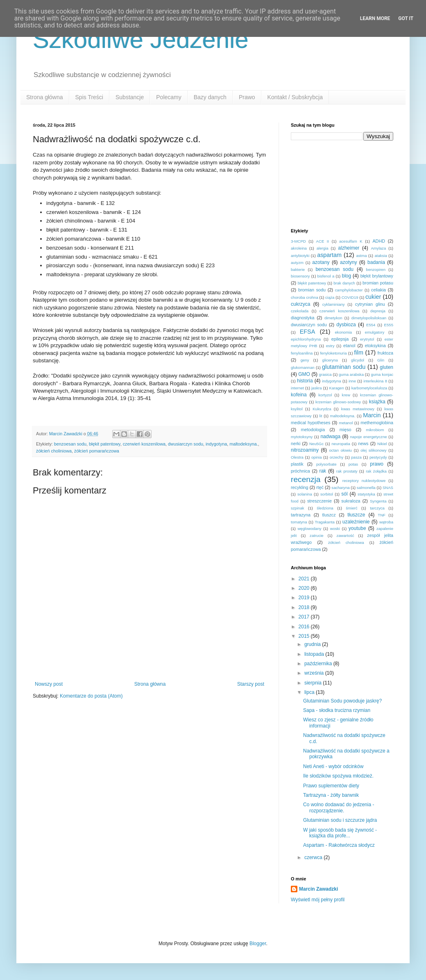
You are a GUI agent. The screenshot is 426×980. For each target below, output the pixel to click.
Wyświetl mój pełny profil (318, 900)
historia (305, 381)
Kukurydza (322, 409)
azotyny (348, 262)
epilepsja (340, 339)
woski (335, 529)
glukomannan (303, 367)
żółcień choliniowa (54, 451)
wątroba (386, 522)
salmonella (366, 488)
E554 (371, 325)
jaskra (317, 388)
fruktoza (385, 353)
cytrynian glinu (370, 304)
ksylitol (297, 409)
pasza (356, 457)
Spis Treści (89, 97)
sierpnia (314, 683)
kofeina (299, 395)
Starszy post (251, 684)
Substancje (130, 97)
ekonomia (344, 332)
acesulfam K (351, 241)
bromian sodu (312, 290)
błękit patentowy (105, 444)
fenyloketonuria (333, 353)
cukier (373, 297)
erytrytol (367, 339)
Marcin (372, 415)
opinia (317, 457)
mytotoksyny (302, 437)
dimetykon (333, 318)
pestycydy (378, 457)
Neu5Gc (316, 444)
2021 (305, 579)
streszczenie (319, 501)
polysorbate (326, 464)
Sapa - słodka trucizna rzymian (337, 710)
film (359, 352)
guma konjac (382, 374)
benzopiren (376, 269)
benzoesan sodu (70, 444)
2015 (305, 636)
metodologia (313, 430)
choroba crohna (305, 297)
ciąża (330, 297)
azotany (321, 262)
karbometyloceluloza (369, 388)
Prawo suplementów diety (331, 786)
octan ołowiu (341, 450)
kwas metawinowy (358, 409)
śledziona (325, 508)
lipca (310, 692)
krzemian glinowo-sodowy (338, 402)
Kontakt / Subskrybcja (295, 97)
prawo (377, 464)
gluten (386, 367)
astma (361, 256)
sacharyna (340, 488)
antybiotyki (300, 256)
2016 (305, 627)
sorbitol (327, 494)
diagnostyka (303, 318)
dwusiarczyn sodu (186, 444)
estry (330, 346)
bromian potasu (378, 283)
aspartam (329, 255)
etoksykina (375, 346)
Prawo (247, 97)
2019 (305, 598)
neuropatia (341, 444)
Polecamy (169, 97)
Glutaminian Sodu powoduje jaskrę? (342, 701)
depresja (378, 311)
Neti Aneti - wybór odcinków (333, 766)
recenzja (306, 479)
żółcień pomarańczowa (97, 451)
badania (376, 262)
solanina (305, 494)
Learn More (375, 18)
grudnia (313, 644)
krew (346, 395)
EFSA (308, 332)
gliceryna (330, 360)
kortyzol (325, 395)
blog (346, 276)
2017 (305, 617)
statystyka (366, 494)
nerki (296, 443)
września (315, 673)
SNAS (388, 488)
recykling (300, 487)
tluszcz (329, 515)
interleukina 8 (375, 381)
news (363, 443)
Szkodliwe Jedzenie (141, 40)
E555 (389, 325)
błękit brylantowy (377, 276)
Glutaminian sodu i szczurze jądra (340, 820)
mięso (346, 430)
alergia (323, 248)
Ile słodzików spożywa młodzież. (338, 776)
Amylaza (378, 248)
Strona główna (45, 97)
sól (344, 494)
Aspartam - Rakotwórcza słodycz (339, 845)
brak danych (344, 283)
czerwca (314, 857)
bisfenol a (326, 276)
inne (352, 381)
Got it (406, 18)
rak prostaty (347, 471)
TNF (382, 515)
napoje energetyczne (368, 437)
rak (323, 471)
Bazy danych (210, 97)
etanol (349, 346)
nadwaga (330, 437)
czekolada (300, 311)
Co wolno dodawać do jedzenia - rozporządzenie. (339, 807)
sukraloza (351, 501)
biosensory (300, 276)
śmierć (351, 508)
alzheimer (349, 248)
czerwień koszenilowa (144, 444)
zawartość (345, 535)
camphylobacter (349, 290)
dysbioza (346, 325)
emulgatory (375, 332)
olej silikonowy (373, 450)
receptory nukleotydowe (364, 481)
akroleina (299, 248)
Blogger (258, 944)
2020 (305, 588)
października (319, 664)
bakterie (298, 269)
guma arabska (351, 374)
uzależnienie (356, 522)
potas (353, 464)
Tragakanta (325, 522)
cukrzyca (300, 304)
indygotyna (216, 444)
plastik (297, 464)
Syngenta (378, 501)
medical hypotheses (310, 423)
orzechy (337, 457)
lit (321, 416)
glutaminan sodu (344, 367)
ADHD (379, 241)
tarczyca (377, 508)
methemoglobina (377, 423)
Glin (381, 360)
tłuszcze (356, 515)
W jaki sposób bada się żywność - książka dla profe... (340, 833)
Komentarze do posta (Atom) (91, 696)
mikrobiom (375, 430)
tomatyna (299, 522)
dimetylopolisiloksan (369, 318)
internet (297, 388)
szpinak (298, 508)
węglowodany (309, 529)
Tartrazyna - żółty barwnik (331, 795)
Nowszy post (49, 684)
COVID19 (350, 297)
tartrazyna (301, 515)
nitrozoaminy (305, 450)
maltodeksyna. (244, 444)
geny (305, 360)
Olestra (297, 457)
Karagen (337, 388)
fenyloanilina (302, 353)
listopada (315, 654)
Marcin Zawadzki (318, 889)
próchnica (300, 471)
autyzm (297, 263)
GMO (304, 374)
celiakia (378, 290)
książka (377, 402)
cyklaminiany (334, 304)
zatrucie (317, 535)
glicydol (358, 360)
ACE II (323, 241)
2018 (305, 607)
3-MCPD (298, 241)
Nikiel (382, 444)
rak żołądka (376, 471)
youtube (357, 528)
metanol (346, 423)
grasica (325, 374)
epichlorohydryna (306, 339)
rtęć (320, 487)
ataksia (381, 256)
